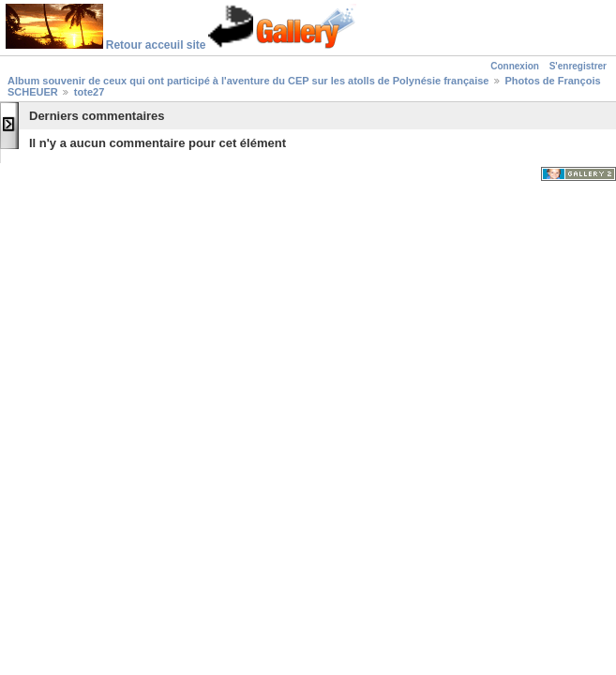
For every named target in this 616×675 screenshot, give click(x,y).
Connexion (515, 66)
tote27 (89, 92)
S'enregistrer (578, 66)
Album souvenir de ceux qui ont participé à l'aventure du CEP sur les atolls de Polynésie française (248, 81)
